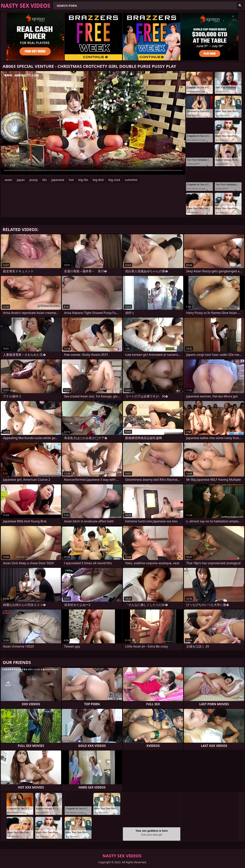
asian (8, 180)
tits (45, 180)
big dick (98, 180)
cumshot (131, 180)
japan (21, 180)
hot (71, 180)
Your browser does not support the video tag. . (93, 123)
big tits (83, 180)
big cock (114, 180)
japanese (58, 180)
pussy (33, 180)
